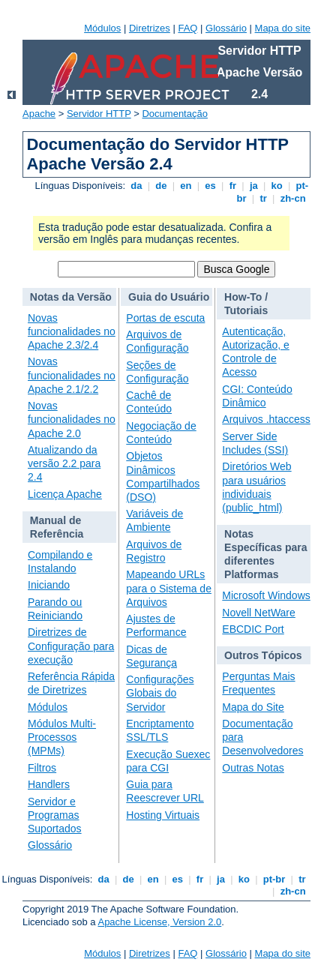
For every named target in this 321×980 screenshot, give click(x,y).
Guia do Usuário (169, 297)
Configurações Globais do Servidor (160, 693)
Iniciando (49, 585)
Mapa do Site (253, 707)
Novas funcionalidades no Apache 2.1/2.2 (72, 375)
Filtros (42, 768)
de (161, 186)
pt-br (274, 879)
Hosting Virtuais (163, 815)
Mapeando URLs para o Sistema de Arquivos (169, 588)
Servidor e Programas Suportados (55, 815)
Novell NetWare (259, 613)
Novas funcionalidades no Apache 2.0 (72, 419)
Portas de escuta (165, 318)
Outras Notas (253, 768)
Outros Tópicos (263, 655)
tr (264, 198)
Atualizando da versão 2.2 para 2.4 (64, 463)
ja (253, 186)
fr (233, 186)
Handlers (49, 784)
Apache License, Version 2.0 (159, 922)
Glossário (226, 28)
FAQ (187, 28)
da (136, 186)
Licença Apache (65, 494)
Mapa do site (283, 28)
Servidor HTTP (99, 114)
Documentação (174, 114)
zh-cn (293, 198)
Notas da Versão (71, 297)
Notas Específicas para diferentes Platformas (266, 554)
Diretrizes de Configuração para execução (71, 646)
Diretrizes (150, 28)
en (186, 186)
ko (277, 186)
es (211, 186)
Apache (39, 114)
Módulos (102, 28)
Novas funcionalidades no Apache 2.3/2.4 (72, 331)
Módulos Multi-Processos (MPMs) (62, 737)
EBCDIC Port (253, 629)
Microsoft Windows (266, 595)
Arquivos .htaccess (266, 419)
